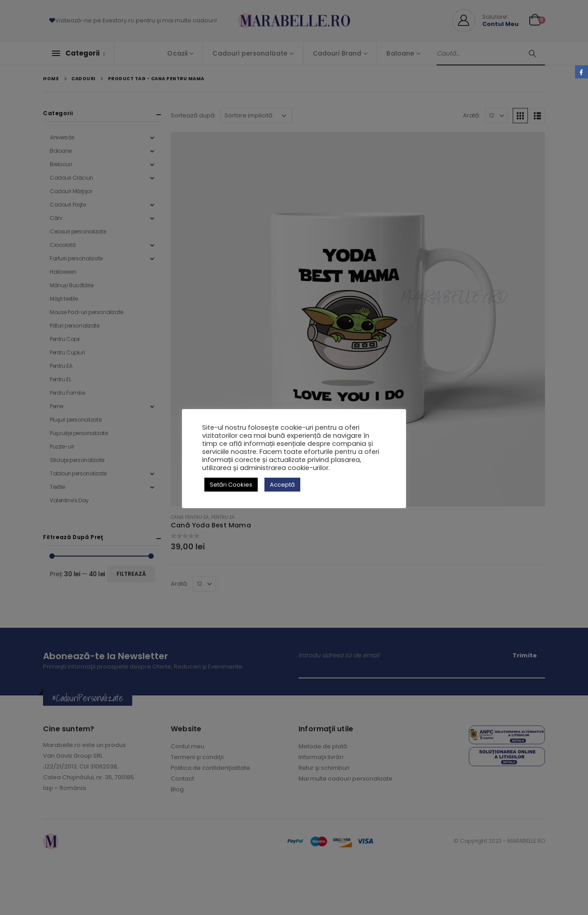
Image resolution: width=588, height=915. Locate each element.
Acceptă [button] (282, 485)
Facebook (582, 72)
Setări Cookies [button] (231, 485)
